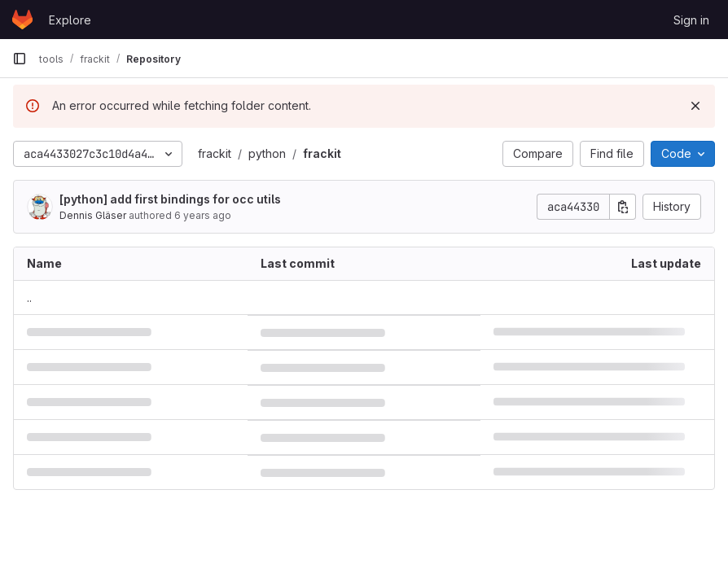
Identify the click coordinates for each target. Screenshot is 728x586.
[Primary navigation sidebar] (20, 59)
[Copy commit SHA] (623, 207)
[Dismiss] (695, 106)
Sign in (691, 20)
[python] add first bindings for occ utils (170, 199)
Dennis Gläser (93, 215)
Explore (70, 20)
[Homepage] (22, 20)
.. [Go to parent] (29, 297)
